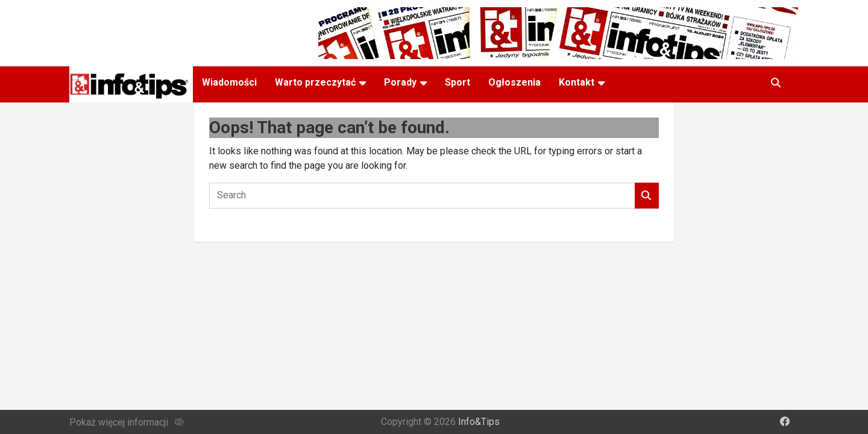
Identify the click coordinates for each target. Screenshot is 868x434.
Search (647, 196)
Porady (400, 82)
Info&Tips (479, 422)
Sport (458, 82)
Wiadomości (229, 82)
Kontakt (577, 82)
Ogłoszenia (514, 82)
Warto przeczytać (315, 82)
